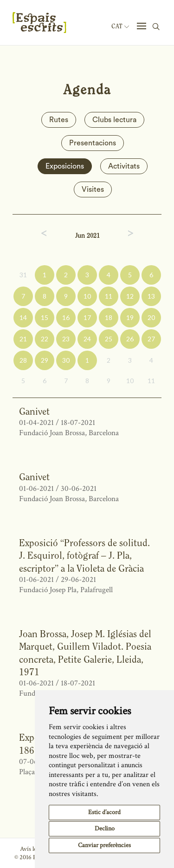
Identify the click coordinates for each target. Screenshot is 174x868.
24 (87, 339)
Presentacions (93, 143)
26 (130, 339)
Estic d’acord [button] (104, 812)
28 (23, 360)
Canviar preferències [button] (104, 845)
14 (23, 317)
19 (130, 317)
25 (109, 339)
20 (151, 317)
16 (66, 317)
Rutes (59, 120)
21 (23, 339)
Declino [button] (105, 829)
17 (87, 317)
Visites (93, 189)
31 (23, 275)
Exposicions (65, 166)
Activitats (124, 166)
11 (109, 296)
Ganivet (34, 411)
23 (66, 339)
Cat (120, 26)
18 (109, 317)
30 (66, 360)
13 (151, 296)
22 (45, 339)
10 (87, 296)
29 (45, 360)
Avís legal (32, 849)
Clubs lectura (114, 120)
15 (45, 317)
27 (151, 339)
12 (130, 296)
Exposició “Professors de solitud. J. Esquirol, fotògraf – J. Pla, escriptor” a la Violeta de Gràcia (84, 555)
